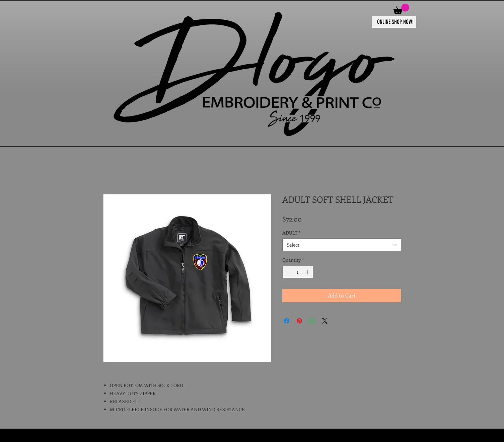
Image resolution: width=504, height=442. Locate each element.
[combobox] (342, 245)
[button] (401, 9)
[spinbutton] (298, 272)
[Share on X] (325, 321)
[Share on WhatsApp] (312, 321)
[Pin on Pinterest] (299, 321)
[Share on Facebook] (287, 321)
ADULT (291, 233)
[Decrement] (287, 272)
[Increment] (308, 272)
